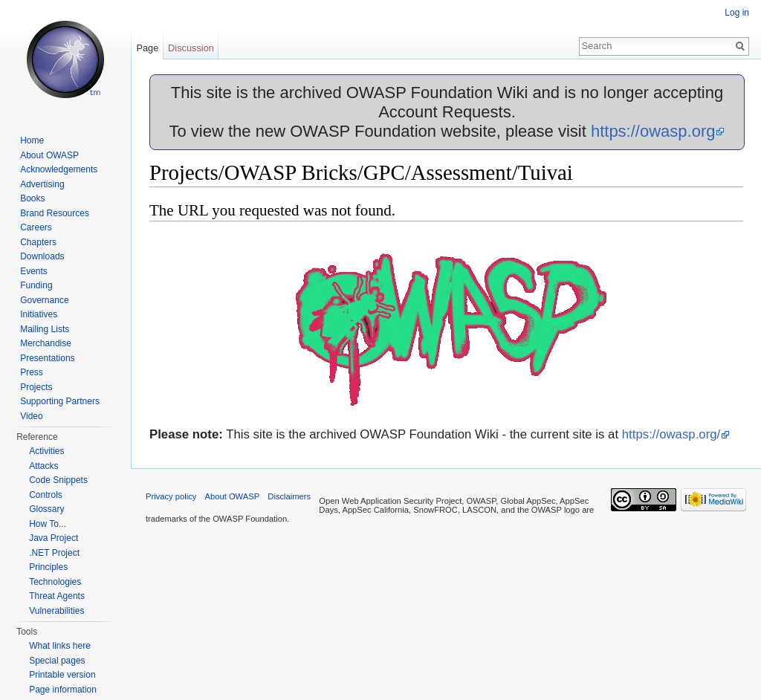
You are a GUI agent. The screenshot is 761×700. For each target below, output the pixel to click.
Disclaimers (289, 496)
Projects (36, 387)
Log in (737, 13)
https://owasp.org (653, 131)
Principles (48, 567)
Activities (46, 451)
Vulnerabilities (56, 611)
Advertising (42, 184)
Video (31, 416)
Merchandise (46, 343)
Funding (36, 285)
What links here (60, 646)
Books (32, 198)
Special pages (57, 661)
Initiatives (39, 314)
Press (32, 372)
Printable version (62, 675)
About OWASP (49, 155)
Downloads (42, 256)
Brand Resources (55, 213)
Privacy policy (171, 496)
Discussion (191, 48)
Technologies (55, 582)
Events (34, 271)
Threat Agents (57, 596)
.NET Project (54, 553)
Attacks (43, 466)
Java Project (54, 538)
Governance (44, 300)
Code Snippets (58, 480)
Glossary (46, 509)
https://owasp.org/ (671, 434)
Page (147, 48)
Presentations (47, 358)
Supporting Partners (60, 401)
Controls (46, 495)
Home (32, 140)
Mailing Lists (45, 329)
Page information (63, 690)
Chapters (38, 242)
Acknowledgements (59, 169)
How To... (48, 524)
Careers (36, 227)
